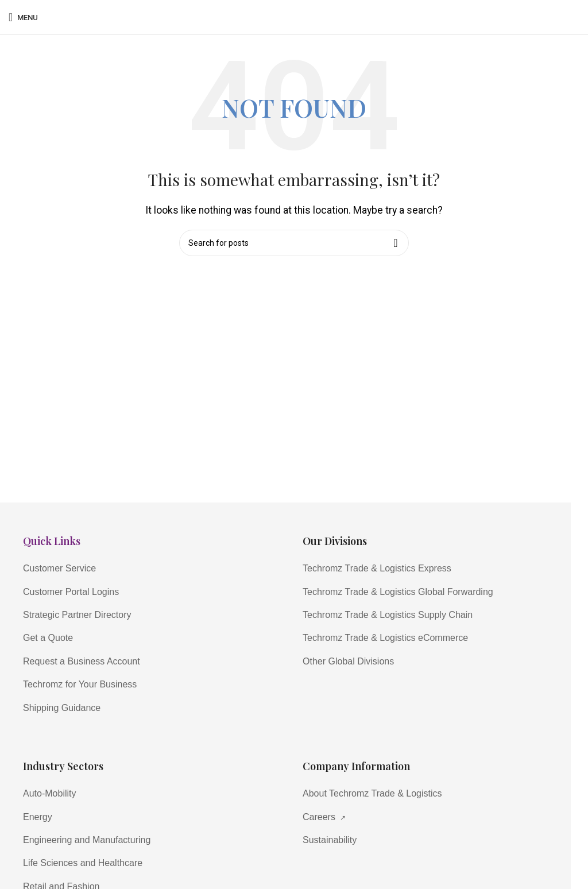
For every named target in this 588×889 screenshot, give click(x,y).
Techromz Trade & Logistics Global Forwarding (398, 592)
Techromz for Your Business (80, 684)
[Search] (294, 243)
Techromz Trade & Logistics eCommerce (385, 638)
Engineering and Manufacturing (87, 840)
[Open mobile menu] (23, 17)
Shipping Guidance (62, 708)
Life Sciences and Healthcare (83, 863)
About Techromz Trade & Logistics (372, 793)
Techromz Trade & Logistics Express (377, 568)
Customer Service (59, 568)
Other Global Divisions (348, 661)
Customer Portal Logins (71, 592)
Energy (38, 817)
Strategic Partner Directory (77, 615)
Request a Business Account (82, 661)
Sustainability (330, 840)
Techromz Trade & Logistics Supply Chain (388, 615)
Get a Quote (48, 638)
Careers (324, 817)
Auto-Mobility (49, 793)
